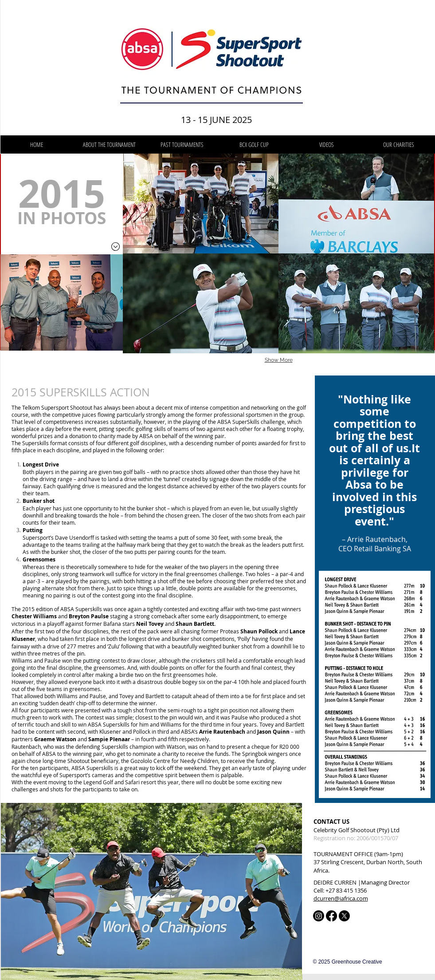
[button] (182, 145)
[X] (344, 916)
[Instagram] (319, 916)
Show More (279, 360)
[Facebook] (331, 916)
